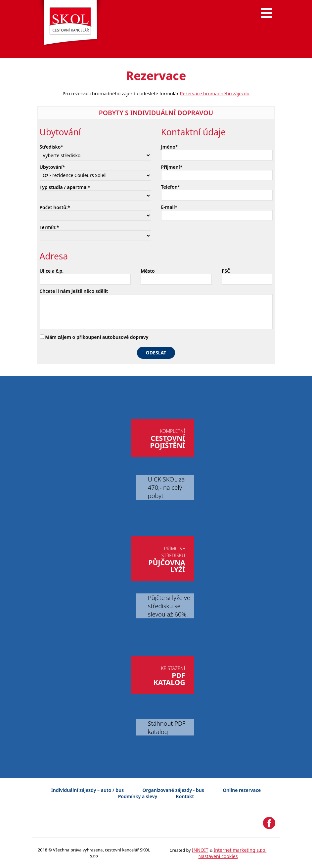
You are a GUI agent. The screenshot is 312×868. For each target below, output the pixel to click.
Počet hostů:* (55, 207)
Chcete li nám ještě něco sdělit (74, 291)
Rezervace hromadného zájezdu (215, 93)
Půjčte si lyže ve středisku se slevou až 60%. (169, 606)
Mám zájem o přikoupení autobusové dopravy (94, 337)
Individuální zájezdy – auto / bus (88, 790)
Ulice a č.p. (52, 271)
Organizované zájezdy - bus (173, 790)
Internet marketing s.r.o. (240, 850)
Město (148, 271)
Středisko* (52, 147)
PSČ (226, 271)
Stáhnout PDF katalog (167, 727)
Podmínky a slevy (138, 796)
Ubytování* (52, 167)
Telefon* (171, 187)
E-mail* (169, 207)
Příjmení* (172, 167)
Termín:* (49, 227)
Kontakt (185, 796)
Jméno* (170, 147)
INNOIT (200, 850)
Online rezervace (242, 790)
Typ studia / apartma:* (65, 187)
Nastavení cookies (218, 856)
